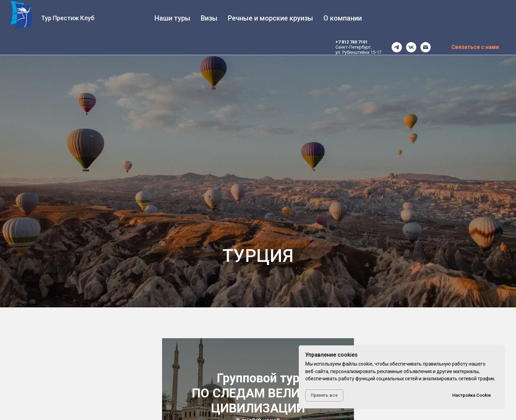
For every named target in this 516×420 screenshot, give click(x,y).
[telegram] (397, 47)
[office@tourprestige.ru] (426, 47)
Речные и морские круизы (271, 18)
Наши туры (173, 18)
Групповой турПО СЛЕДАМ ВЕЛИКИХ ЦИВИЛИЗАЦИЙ (258, 393)
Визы (209, 18)
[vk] (411, 47)
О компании (343, 18)
